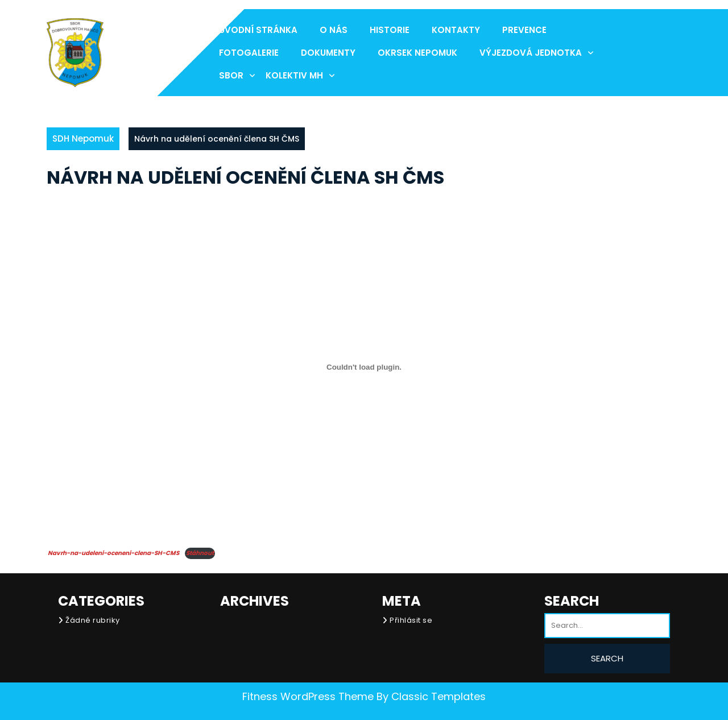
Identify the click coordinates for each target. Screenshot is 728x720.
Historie (390, 30)
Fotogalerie (249, 53)
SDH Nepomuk (83, 138)
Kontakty (456, 30)
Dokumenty (328, 53)
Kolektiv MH (294, 75)
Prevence (524, 30)
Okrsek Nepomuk (417, 53)
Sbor (231, 75)
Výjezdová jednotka (531, 53)
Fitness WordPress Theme (308, 696)
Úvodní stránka (258, 30)
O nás (334, 30)
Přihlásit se (411, 620)
